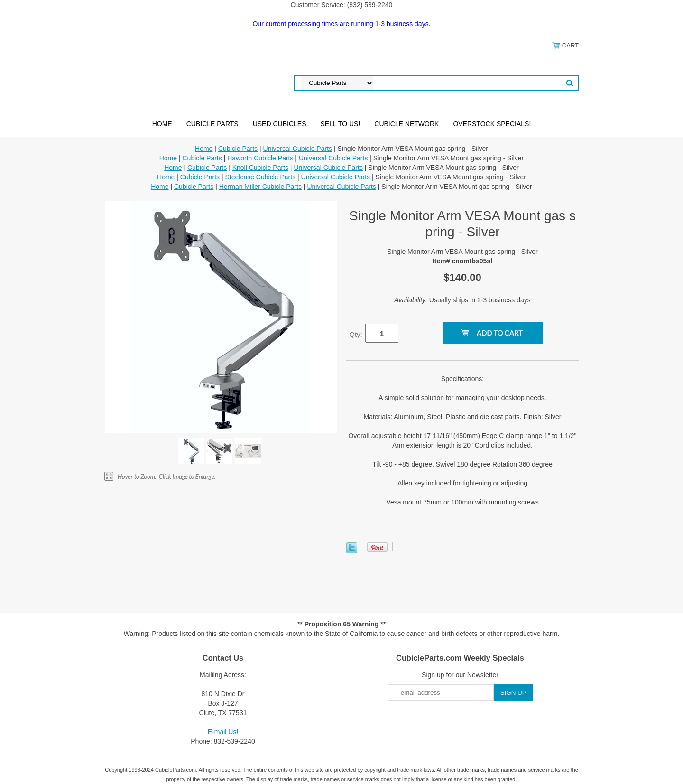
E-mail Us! (223, 732)
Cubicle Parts (212, 124)
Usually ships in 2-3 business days (462, 300)
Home (162, 124)
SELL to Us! (340, 124)
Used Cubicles (280, 124)
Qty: (356, 334)
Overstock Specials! (492, 124)
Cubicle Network (406, 124)
